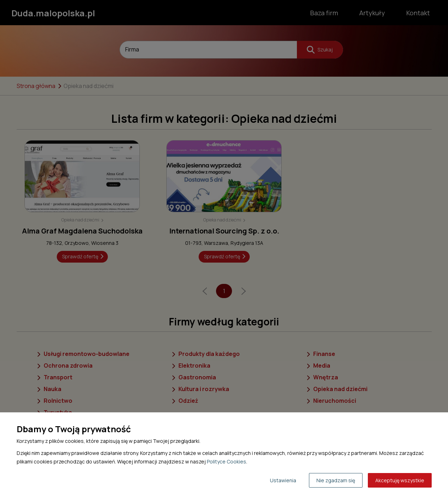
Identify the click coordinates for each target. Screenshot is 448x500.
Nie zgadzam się (336, 480)
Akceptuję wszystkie (400, 480)
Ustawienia (283, 480)
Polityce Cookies (226, 461)
